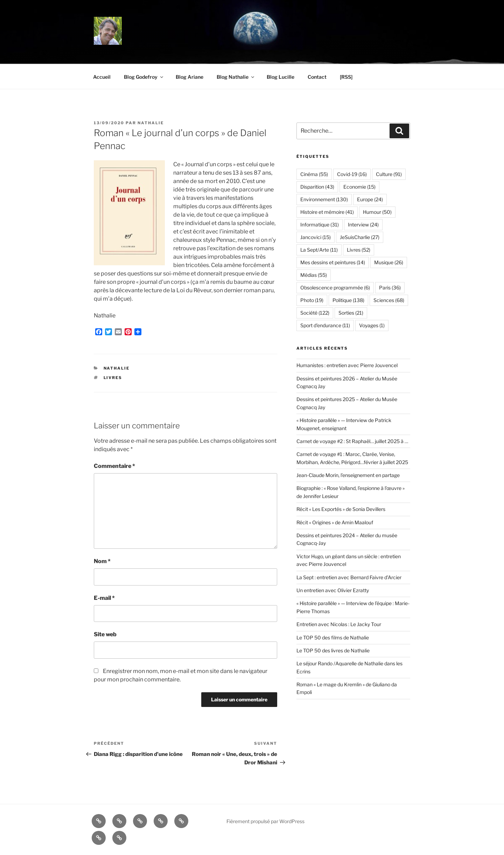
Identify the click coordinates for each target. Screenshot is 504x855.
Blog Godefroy (144, 77)
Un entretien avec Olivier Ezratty (333, 590)
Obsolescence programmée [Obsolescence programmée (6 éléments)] (335, 288)
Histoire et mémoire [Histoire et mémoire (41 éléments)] (327, 212)
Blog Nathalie (236, 77)
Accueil (102, 77)
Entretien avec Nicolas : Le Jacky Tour (339, 624)
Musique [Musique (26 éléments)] (389, 262)
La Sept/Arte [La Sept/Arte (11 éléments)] (319, 250)
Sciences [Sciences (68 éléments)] (389, 300)
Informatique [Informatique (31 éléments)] (320, 225)
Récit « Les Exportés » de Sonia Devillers (341, 509)
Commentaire (114, 466)
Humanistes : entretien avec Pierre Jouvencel (347, 365)
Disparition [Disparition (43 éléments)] (317, 187)
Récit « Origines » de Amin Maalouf (335, 522)
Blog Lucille (281, 77)
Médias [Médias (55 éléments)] (314, 275)
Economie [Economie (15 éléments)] (359, 187)
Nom (102, 561)
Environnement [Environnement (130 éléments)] (324, 199)
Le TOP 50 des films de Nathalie (333, 637)
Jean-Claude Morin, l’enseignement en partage (348, 475)
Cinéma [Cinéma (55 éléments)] (314, 174)
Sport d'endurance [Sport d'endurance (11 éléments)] (325, 325)
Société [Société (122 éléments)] (315, 313)
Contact (317, 77)
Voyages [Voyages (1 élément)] (372, 325)
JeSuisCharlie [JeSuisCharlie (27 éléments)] (360, 237)
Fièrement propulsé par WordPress (265, 821)
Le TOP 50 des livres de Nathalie (333, 650)
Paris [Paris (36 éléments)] (390, 288)
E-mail (104, 598)
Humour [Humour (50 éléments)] (377, 212)
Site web (105, 634)
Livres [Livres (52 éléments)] (359, 250)
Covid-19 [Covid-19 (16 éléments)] (352, 174)
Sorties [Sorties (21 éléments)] (351, 313)
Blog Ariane (190, 77)
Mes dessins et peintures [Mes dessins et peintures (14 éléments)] (333, 262)
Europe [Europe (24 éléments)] (370, 199)
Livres (113, 378)
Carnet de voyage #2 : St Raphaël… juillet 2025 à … (352, 441)
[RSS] (346, 77)
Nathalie (151, 123)
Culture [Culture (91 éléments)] (389, 174)
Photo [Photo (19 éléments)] (312, 300)
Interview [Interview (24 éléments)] (363, 225)
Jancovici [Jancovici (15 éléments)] (316, 237)
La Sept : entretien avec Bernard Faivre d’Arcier (349, 577)
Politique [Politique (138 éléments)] (348, 300)
